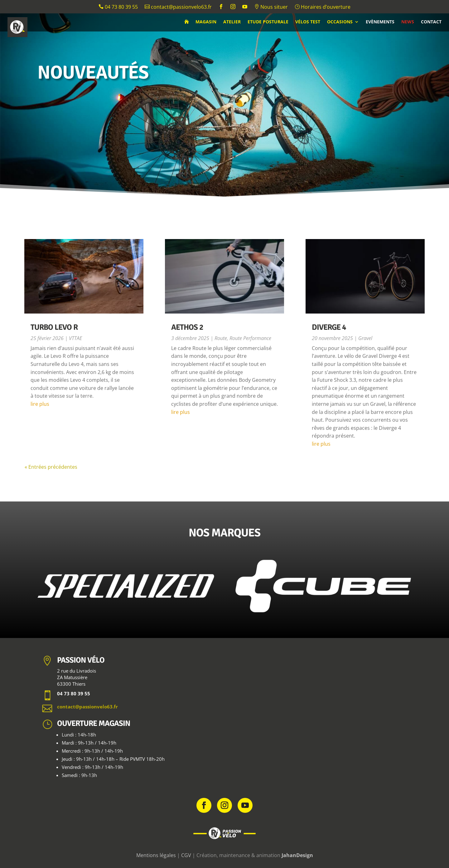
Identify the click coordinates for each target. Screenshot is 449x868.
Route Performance (250, 338)
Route (221, 338)
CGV (186, 855)
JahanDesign (297, 855)
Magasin (206, 22)
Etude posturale (268, 22)
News (408, 22)
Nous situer (271, 7)
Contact (431, 22)
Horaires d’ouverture (323, 7)
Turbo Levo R (54, 327)
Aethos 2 (187, 327)
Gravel (365, 338)
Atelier (232, 22)
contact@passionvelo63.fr (178, 7)
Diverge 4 (329, 327)
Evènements (380, 22)
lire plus (40, 404)
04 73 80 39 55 (118, 7)
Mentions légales (156, 855)
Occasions (340, 22)
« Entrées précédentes (51, 467)
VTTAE (75, 338)
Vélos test (308, 22)
